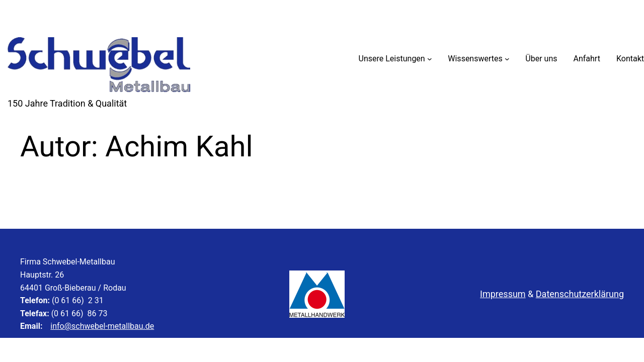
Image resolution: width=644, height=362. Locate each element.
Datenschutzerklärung (580, 294)
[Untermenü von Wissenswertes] (507, 59)
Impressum (503, 294)
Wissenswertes (475, 59)
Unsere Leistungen (392, 59)
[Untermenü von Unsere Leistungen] (430, 59)
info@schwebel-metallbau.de (102, 326)
